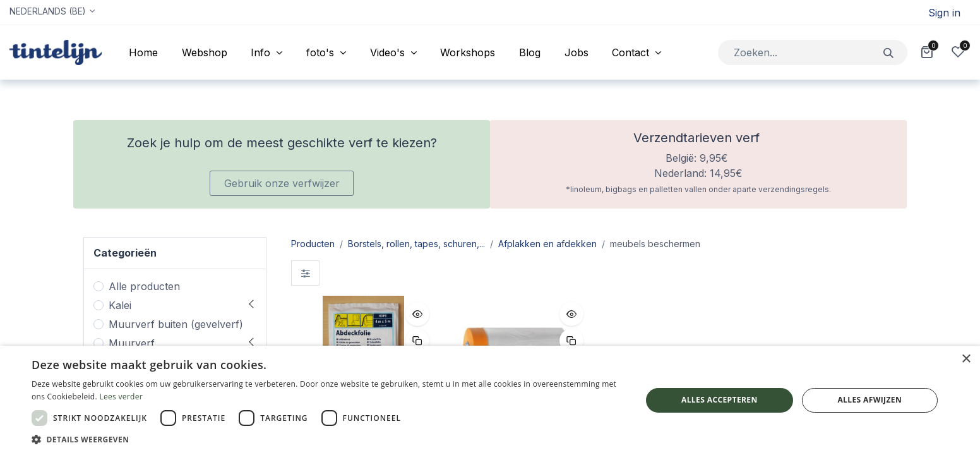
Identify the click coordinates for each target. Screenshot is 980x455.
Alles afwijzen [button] (869, 400)
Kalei (120, 305)
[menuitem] (143, 52)
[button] (417, 314)
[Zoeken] (889, 52)
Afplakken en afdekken (547, 244)
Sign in (944, 13)
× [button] (966, 359)
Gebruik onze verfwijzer (282, 183)
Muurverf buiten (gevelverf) (176, 324)
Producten (313, 244)
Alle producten (144, 286)
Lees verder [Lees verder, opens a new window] (121, 397)
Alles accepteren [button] (720, 400)
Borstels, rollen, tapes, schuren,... (416, 244)
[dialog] (490, 400)
